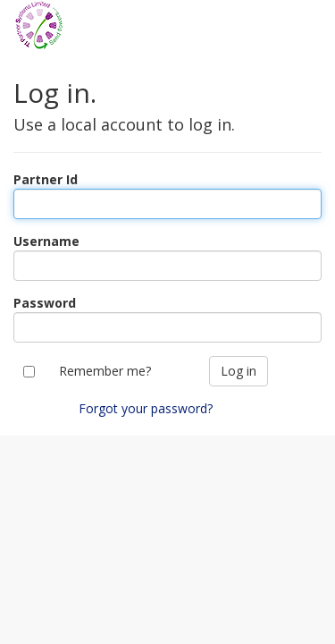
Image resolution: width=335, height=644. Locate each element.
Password (45, 303)
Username (46, 241)
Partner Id (46, 179)
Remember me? (105, 371)
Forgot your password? (146, 408)
